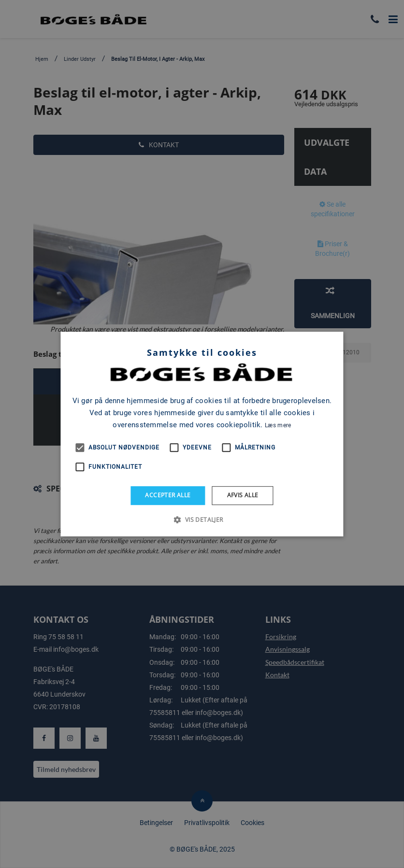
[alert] (202, 434)
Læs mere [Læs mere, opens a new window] (278, 425)
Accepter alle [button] (168, 495)
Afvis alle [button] (243, 495)
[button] (202, 519)
